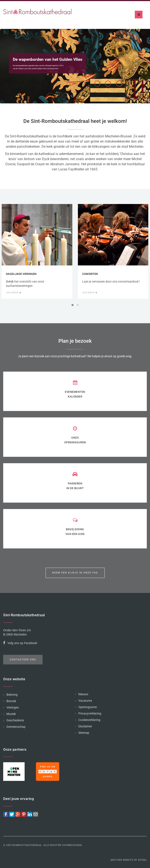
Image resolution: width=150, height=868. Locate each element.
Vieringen (13, 707)
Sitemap (84, 733)
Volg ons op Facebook (20, 644)
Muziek (11, 714)
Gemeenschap (16, 727)
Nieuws (83, 694)
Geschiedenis (15, 720)
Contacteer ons (23, 660)
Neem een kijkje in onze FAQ (75, 573)
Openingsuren (88, 707)
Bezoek (11, 701)
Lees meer (14, 293)
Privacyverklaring (90, 713)
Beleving (12, 695)
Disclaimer (85, 726)
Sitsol (142, 860)
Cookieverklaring (89, 720)
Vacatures (85, 701)
